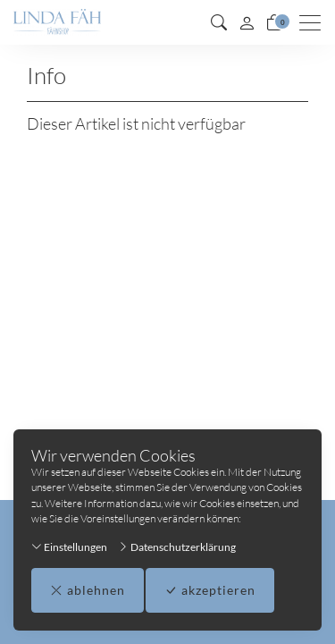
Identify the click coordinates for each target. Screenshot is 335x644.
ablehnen (88, 590)
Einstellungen (69, 547)
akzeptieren (210, 590)
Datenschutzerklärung (177, 547)
